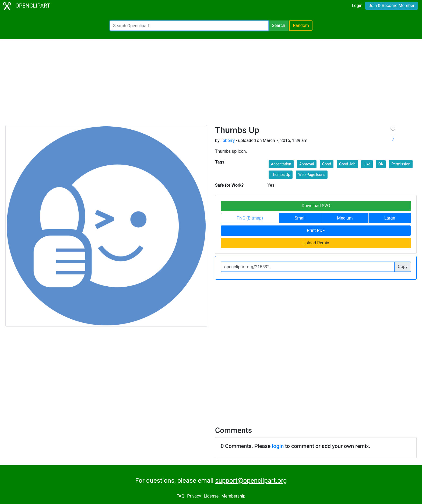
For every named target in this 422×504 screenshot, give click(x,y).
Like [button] (367, 164)
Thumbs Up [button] (281, 175)
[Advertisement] (211, 85)
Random (301, 25)
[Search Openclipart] (189, 26)
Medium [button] (345, 218)
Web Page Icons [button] (312, 175)
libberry (228, 140)
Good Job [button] (347, 164)
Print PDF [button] (316, 230)
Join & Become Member (392, 6)
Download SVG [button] (316, 206)
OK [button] (381, 164)
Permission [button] (401, 164)
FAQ (180, 496)
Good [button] (327, 164)
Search (278, 25)
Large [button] (390, 218)
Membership (233, 496)
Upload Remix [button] (316, 243)
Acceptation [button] (281, 164)
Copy (403, 267)
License (211, 496)
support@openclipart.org (251, 481)
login (278, 446)
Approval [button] (307, 164)
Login (357, 6)
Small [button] (300, 218)
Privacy (194, 496)
